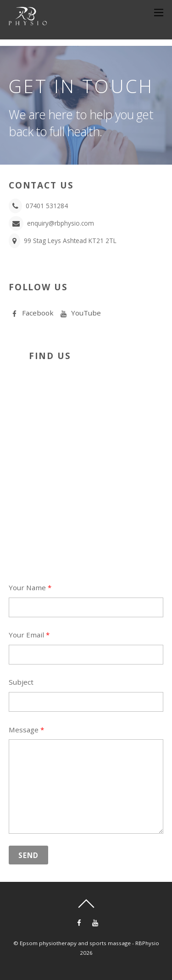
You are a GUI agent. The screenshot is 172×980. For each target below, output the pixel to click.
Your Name (30, 587)
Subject (21, 682)
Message (26, 730)
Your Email (29, 635)
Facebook (31, 313)
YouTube (79, 313)
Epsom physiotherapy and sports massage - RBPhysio (89, 943)
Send (28, 855)
